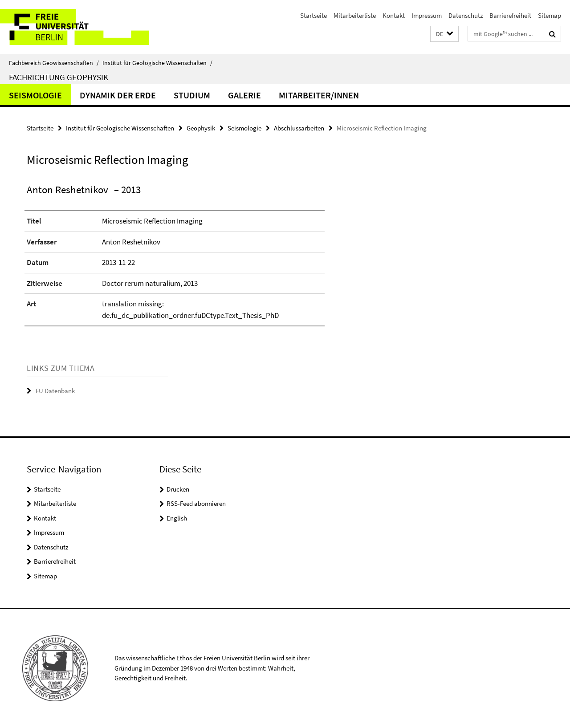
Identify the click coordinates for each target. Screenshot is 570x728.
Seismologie (35, 95)
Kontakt (394, 15)
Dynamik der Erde (118, 95)
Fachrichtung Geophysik (59, 77)
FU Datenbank (55, 391)
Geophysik (201, 128)
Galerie (244, 95)
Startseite (313, 15)
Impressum (427, 15)
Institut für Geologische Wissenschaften (157, 63)
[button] (444, 34)
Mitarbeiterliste (355, 15)
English (177, 518)
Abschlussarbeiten (299, 128)
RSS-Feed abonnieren (196, 503)
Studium (192, 95)
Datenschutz (466, 15)
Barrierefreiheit (510, 15)
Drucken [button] (178, 489)
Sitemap (550, 15)
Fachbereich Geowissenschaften (54, 63)
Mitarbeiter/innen (319, 95)
